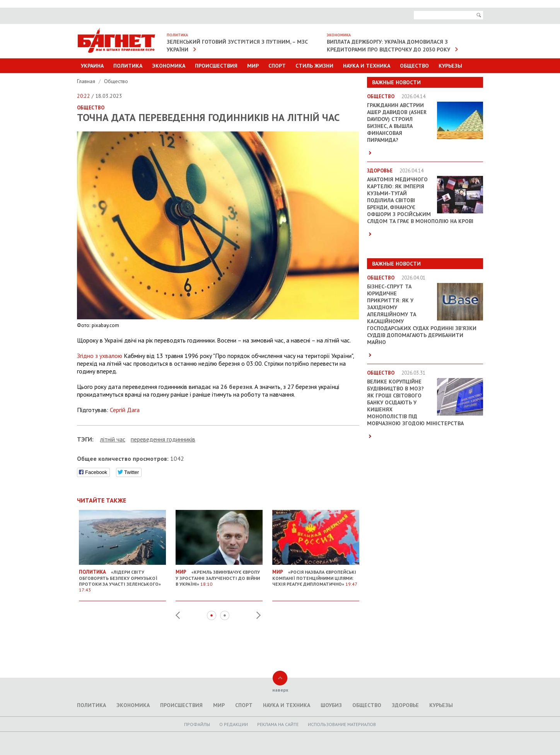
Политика (128, 66)
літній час (113, 439)
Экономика (169, 66)
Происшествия (216, 66)
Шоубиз (331, 705)
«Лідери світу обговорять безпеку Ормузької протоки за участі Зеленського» (122, 578)
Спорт (277, 66)
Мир (253, 66)
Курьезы (450, 66)
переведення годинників (163, 439)
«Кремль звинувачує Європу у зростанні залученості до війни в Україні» (219, 575)
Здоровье (405, 705)
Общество (414, 66)
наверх (280, 690)
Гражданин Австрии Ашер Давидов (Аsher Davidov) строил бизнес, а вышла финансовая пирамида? (397, 123)
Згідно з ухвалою (100, 356)
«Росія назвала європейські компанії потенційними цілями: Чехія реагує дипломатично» (316, 575)
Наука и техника (367, 66)
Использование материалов (342, 724)
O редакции (234, 724)
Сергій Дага (125, 410)
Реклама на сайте (278, 724)
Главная (87, 81)
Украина (92, 66)
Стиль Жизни (314, 66)
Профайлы (197, 724)
